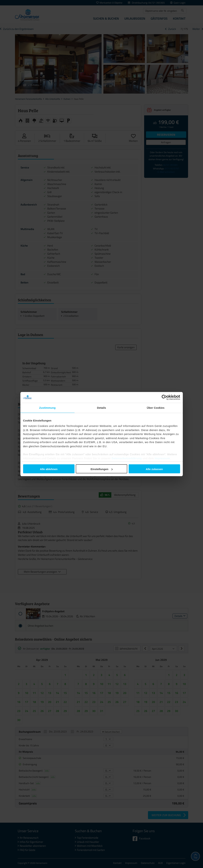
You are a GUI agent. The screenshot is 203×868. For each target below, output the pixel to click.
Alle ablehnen (49, 469)
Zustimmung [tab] (47, 408)
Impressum (162, 458)
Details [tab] (102, 408)
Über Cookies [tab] (156, 408)
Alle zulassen (154, 469)
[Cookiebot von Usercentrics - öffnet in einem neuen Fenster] (164, 397)
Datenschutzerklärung (127, 458)
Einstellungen (102, 469)
